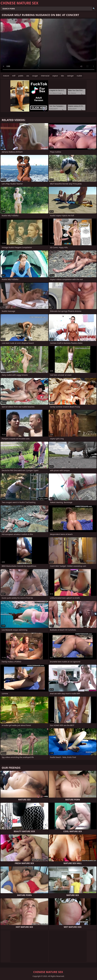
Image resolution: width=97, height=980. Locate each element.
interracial (45, 76)
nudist (79, 76)
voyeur (55, 76)
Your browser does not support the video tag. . (48, 45)
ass (28, 76)
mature (6, 76)
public (21, 76)
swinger (70, 76)
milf (14, 76)
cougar (35, 76)
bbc (63, 76)
